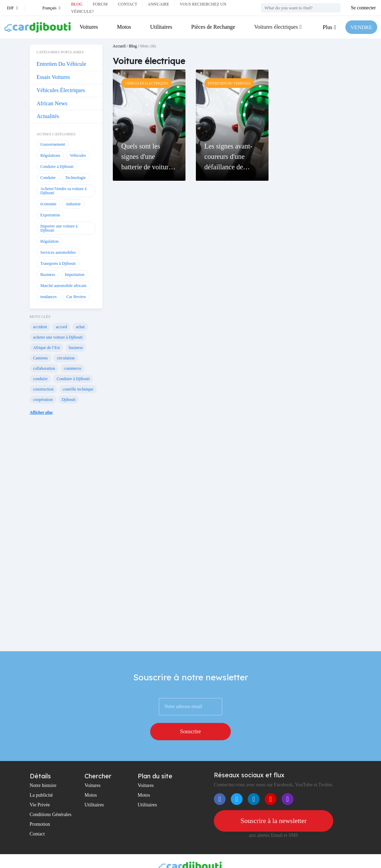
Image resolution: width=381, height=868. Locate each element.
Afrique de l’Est (47, 348)
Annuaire (159, 4)
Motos (124, 27)
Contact (128, 4)
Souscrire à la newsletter (273, 803)
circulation (66, 358)
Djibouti (69, 400)
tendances (49, 297)
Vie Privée (40, 787)
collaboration (44, 368)
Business (48, 275)
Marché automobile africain (63, 286)
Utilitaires (161, 27)
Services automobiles (58, 252)
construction (43, 389)
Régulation (50, 241)
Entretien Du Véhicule (62, 64)
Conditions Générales (51, 797)
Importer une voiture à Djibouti (59, 228)
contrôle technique (78, 389)
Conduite (48, 178)
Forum (100, 4)
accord (61, 327)
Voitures (89, 27)
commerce (73, 368)
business (76, 348)
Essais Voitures (53, 77)
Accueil (119, 46)
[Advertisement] (66, 540)
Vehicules (78, 155)
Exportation (50, 215)
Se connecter (363, 8)
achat (80, 327)
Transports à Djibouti (58, 263)
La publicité (41, 777)
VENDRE (361, 27)
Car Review (76, 297)
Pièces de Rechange (213, 27)
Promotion (40, 807)
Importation (75, 275)
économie (49, 204)
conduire (40, 379)
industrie (73, 204)
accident (40, 327)
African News (52, 103)
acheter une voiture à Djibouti (58, 337)
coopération (43, 400)
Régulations (50, 155)
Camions (41, 358)
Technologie (76, 178)
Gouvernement (53, 144)
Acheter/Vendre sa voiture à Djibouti (64, 191)
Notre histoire (43, 768)
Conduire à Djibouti (57, 167)
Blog (77, 4)
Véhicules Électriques (61, 90)
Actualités (48, 116)
